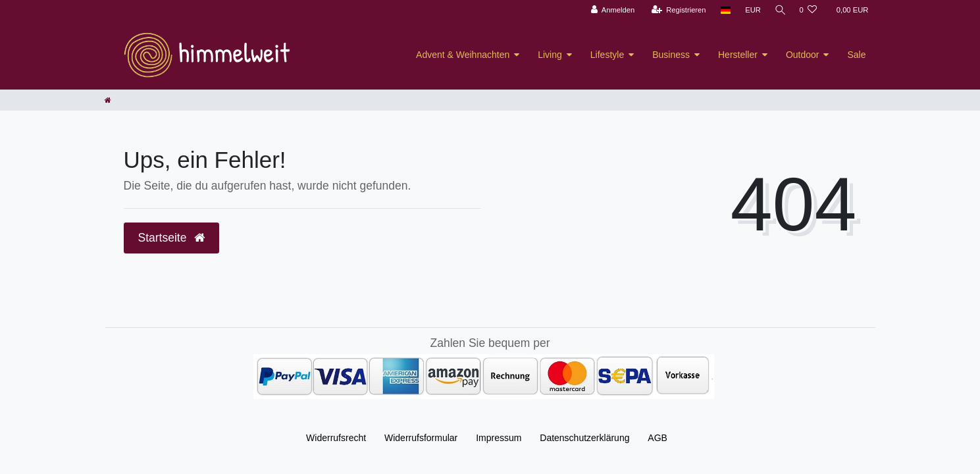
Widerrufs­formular (421, 438)
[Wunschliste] (808, 10)
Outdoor (803, 55)
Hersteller (738, 55)
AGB (658, 438)
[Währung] (750, 10)
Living (550, 55)
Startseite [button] (172, 238)
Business (671, 55)
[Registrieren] (676, 10)
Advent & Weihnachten (463, 55)
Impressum (499, 438)
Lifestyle (607, 55)
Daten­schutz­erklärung (584, 438)
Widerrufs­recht (336, 438)
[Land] (723, 10)
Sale (856, 55)
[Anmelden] (610, 10)
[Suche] (779, 10)
